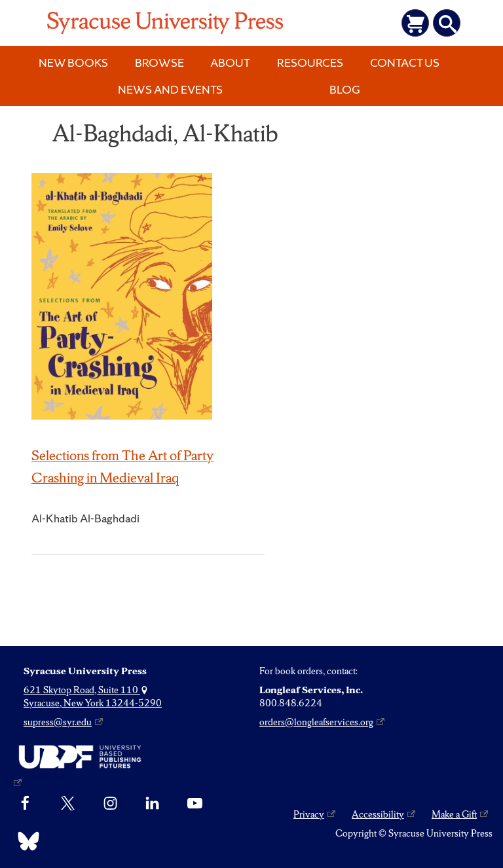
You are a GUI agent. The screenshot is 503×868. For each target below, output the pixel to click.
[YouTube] (195, 804)
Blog (345, 89)
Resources (310, 63)
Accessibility (378, 814)
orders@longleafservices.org (316, 722)
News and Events (170, 89)
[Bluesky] (25, 841)
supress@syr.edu (58, 722)
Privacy (309, 814)
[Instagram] (110, 804)
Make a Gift (454, 814)
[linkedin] (152, 804)
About (230, 63)
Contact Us (405, 63)
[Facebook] (25, 804)
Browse (159, 63)
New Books (73, 63)
